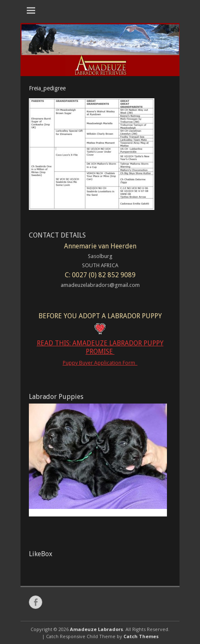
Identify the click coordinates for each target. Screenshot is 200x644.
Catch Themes (141, 636)
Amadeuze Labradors (96, 629)
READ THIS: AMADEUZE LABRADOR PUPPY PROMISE (100, 348)
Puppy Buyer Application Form (100, 363)
